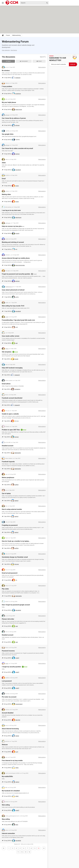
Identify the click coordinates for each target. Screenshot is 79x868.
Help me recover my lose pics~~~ (13, 226)
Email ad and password (10, 573)
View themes (14, 50)
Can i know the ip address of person (14, 118)
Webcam (5, 745)
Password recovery (8, 651)
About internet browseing (10, 729)
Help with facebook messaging (12, 368)
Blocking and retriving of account (13, 242)
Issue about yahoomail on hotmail (13, 290)
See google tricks (8, 134)
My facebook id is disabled (11, 791)
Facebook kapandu (8, 462)
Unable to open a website (10, 414)
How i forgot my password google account (16, 605)
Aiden (4, 163)
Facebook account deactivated (12, 398)
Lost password (7, 681)
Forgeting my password (10, 525)
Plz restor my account (9, 697)
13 (26, 852)
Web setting (6, 805)
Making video (6, 194)
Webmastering (16, 35)
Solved (39, 61)
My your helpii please (9, 102)
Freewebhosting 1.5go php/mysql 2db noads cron (18, 320)
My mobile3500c (7, 776)
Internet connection (8, 833)
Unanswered (24, 61)
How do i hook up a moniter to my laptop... (16, 541)
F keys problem (7, 86)
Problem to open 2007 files (11, 430)
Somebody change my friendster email (15, 557)
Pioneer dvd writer (8, 619)
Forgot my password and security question (16, 274)
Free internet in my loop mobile (12, 761)
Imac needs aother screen (11, 336)
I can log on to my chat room (11, 210)
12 (22, 852)
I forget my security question (11, 667)
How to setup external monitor (12, 509)
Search (43, 57)
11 (18, 852)
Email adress (6, 384)
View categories (6, 50)
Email (4, 179)
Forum (8, 35)
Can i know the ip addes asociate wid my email (17, 148)
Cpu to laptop (6, 493)
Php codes (5, 589)
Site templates (7, 352)
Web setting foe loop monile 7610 (13, 306)
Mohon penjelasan (8, 478)
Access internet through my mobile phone (16, 258)
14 (29, 852)
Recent (8, 61)
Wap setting (6, 819)
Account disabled (8, 713)
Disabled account (8, 446)
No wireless (6, 71)
